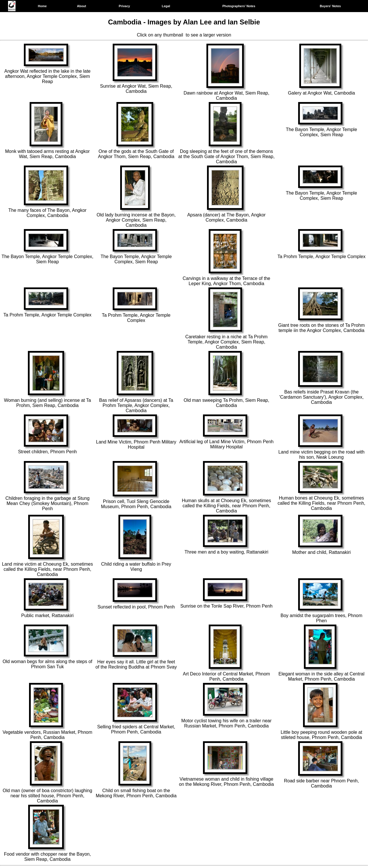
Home (42, 6)
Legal (166, 6)
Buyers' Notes (330, 6)
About (82, 6)
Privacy (124, 6)
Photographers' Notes (239, 6)
